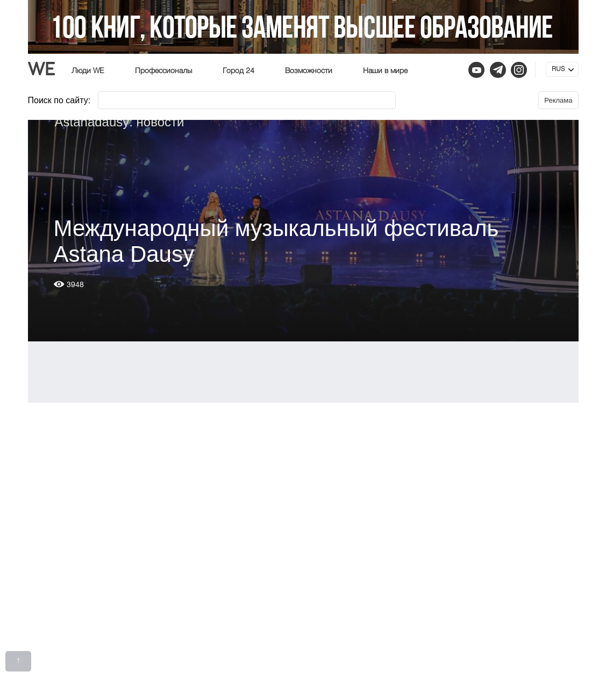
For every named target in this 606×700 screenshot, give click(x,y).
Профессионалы (163, 71)
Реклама (558, 100)
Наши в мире (385, 71)
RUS (558, 69)
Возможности (309, 71)
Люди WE (88, 71)
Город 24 (238, 71)
